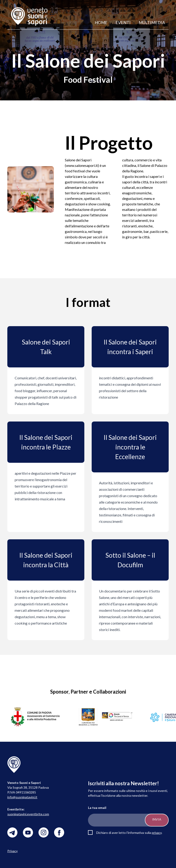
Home (101, 22)
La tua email (97, 808)
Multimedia (152, 22)
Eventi (123, 22)
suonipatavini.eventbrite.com (28, 814)
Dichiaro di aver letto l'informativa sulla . (129, 833)
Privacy (12, 851)
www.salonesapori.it (82, 165)
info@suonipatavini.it (22, 797)
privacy (157, 833)
